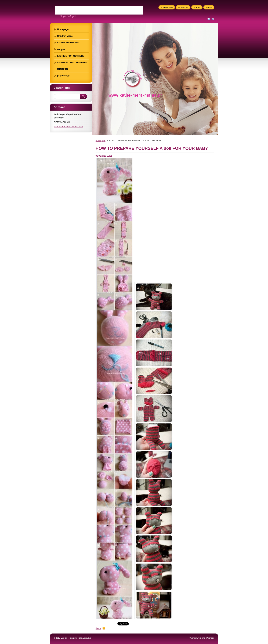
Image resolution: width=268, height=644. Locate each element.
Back (98, 628)
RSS (198, 7)
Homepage (100, 140)
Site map (184, 7)
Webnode (210, 638)
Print (210, 7)
